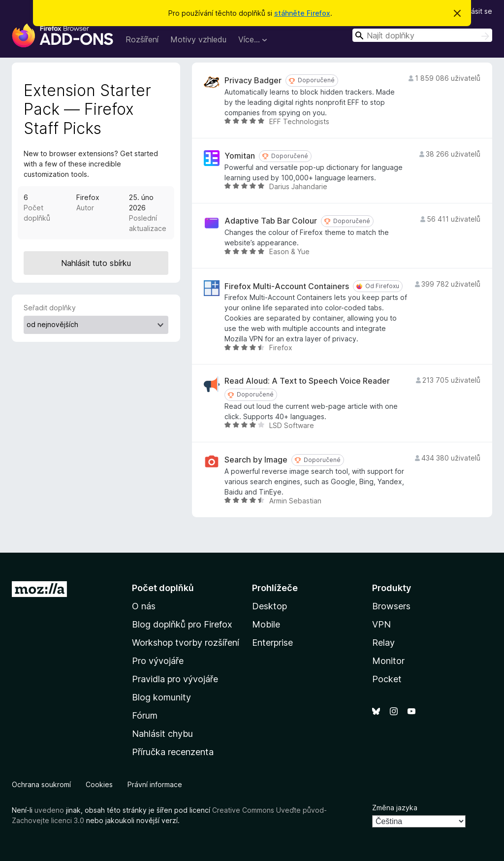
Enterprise (272, 643)
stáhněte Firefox (302, 13)
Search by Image (256, 460)
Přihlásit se (475, 11)
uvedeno (50, 810)
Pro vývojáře (158, 661)
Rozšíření (142, 39)
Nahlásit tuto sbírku (96, 263)
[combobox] (422, 35)
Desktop (269, 606)
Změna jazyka (395, 808)
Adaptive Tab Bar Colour (271, 221)
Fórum (145, 715)
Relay (383, 643)
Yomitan (240, 156)
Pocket (387, 679)
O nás (144, 606)
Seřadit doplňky (50, 308)
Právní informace (155, 784)
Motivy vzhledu (198, 39)
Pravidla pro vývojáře (175, 679)
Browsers (391, 606)
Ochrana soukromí (41, 784)
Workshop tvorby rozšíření (186, 643)
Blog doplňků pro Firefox (182, 624)
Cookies (99, 784)
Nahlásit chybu (162, 734)
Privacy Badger (253, 81)
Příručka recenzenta (173, 752)
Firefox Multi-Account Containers (287, 286)
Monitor (388, 661)
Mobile (266, 624)
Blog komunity (161, 697)
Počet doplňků (163, 588)
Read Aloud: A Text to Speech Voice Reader (307, 381)
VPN (381, 624)
